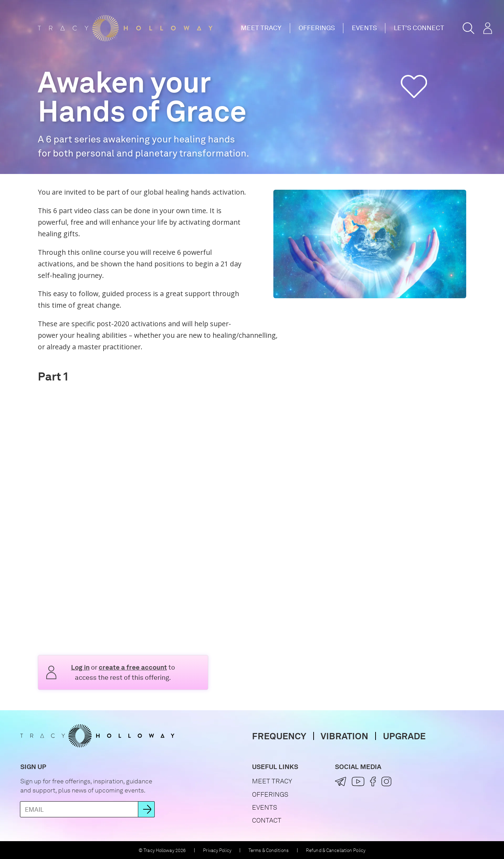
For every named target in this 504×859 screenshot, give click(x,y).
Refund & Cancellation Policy (336, 850)
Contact (267, 820)
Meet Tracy (261, 28)
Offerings (317, 28)
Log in (80, 667)
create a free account (133, 667)
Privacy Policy (217, 850)
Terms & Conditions (269, 850)
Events (364, 28)
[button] (468, 28)
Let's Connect (419, 28)
